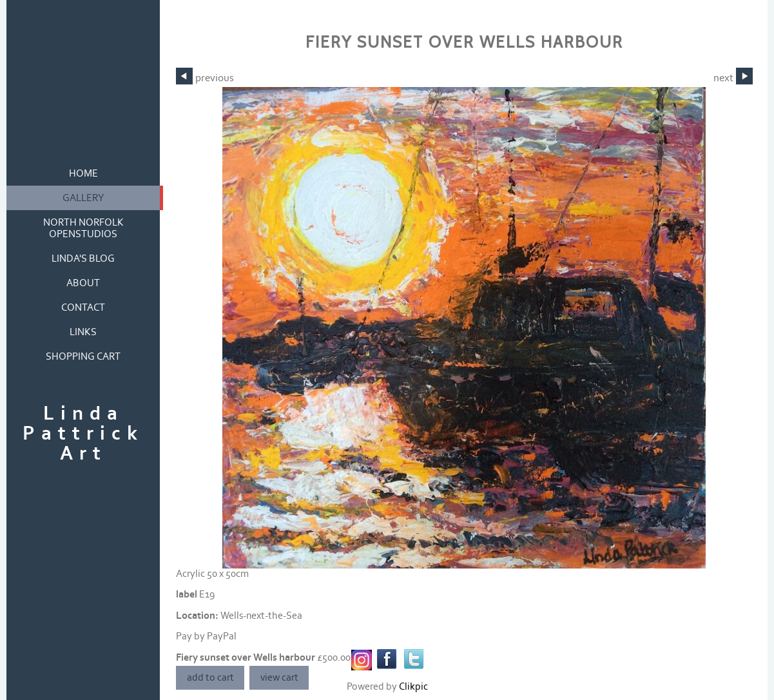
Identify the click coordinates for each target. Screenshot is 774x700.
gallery (83, 198)
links (83, 332)
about (83, 283)
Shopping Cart (83, 356)
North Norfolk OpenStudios (83, 228)
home (83, 173)
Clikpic (413, 687)
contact (83, 307)
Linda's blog (83, 258)
